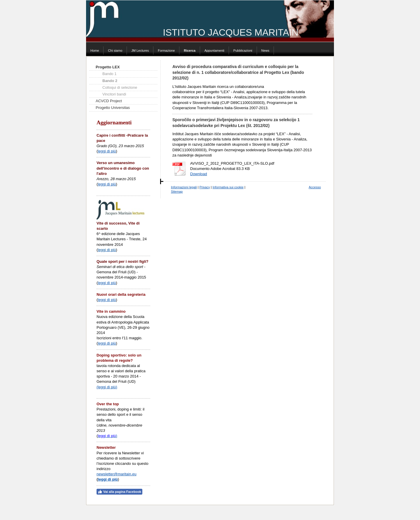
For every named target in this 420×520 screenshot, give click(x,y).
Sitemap (177, 192)
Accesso (315, 187)
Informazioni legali (184, 187)
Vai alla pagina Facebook (119, 492)
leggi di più (107, 151)
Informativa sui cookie (228, 187)
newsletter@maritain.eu (117, 474)
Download (199, 174)
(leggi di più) (107, 387)
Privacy (205, 187)
